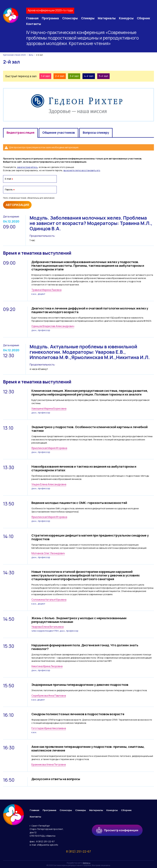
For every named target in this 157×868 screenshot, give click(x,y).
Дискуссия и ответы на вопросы (56, 779)
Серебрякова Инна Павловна (49, 696)
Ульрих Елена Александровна (49, 484)
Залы (31, 55)
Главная (32, 18)
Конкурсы (126, 18)
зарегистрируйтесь (27, 167)
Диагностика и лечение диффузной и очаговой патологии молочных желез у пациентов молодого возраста (90, 310)
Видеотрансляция (20, 133)
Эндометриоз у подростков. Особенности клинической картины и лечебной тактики (90, 429)
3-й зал (74, 76)
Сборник (143, 18)
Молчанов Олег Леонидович (48, 553)
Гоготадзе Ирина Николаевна (49, 728)
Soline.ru (87, 863)
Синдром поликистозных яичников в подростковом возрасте (78, 714)
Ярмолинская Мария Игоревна (49, 448)
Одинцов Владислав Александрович (53, 326)
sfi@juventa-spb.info (48, 845)
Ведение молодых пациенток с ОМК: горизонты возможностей (79, 503)
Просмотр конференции (117, 830)
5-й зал (103, 76)
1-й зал (45, 76)
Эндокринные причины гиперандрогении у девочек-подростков (80, 685)
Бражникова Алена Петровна (49, 764)
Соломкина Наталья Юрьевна (49, 600)
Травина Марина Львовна (46, 290)
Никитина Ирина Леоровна (47, 666)
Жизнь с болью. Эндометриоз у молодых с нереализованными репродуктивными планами (79, 620)
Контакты (34, 24)
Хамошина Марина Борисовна (49, 409)
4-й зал (89, 76)
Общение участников (59, 133)
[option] (78, 105)
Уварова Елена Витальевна (48, 627)
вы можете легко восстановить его (82, 170)
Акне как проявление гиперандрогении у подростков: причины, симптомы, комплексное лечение (88, 748)
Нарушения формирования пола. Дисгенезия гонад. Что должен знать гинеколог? (85, 647)
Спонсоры (70, 18)
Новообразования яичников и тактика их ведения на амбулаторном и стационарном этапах (84, 468)
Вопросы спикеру (96, 133)
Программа (50, 18)
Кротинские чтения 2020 (14, 55)
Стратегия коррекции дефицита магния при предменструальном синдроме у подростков (90, 537)
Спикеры (88, 18)
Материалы (107, 18)
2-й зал (60, 76)
